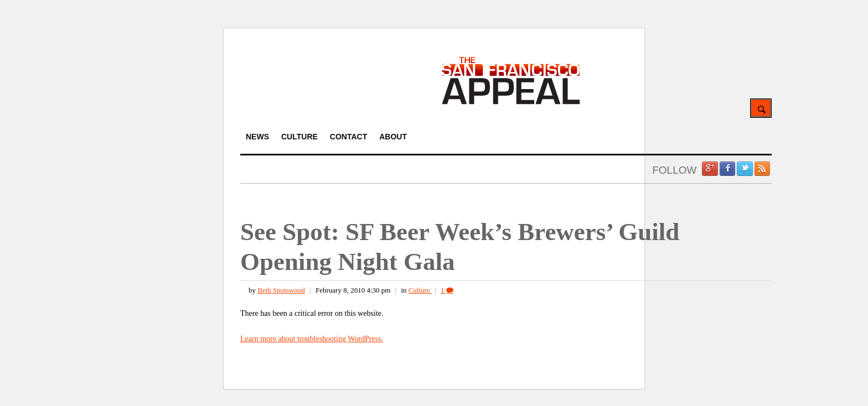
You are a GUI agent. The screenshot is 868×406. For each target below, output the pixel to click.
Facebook (727, 169)
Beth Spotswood (281, 290)
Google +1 (710, 169)
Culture (420, 290)
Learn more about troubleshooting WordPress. (312, 339)
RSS (762, 169)
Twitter (745, 169)
